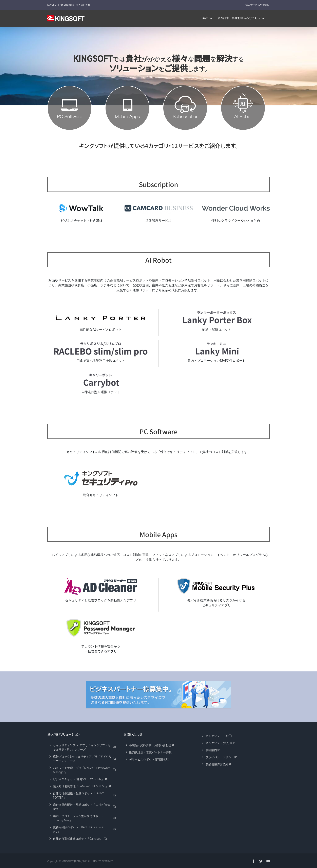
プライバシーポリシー (220, 757)
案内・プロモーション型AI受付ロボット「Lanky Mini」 (78, 818)
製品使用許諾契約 (217, 764)
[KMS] (216, 586)
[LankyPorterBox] (217, 318)
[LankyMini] (217, 349)
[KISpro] (101, 478)
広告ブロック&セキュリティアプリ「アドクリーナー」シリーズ (82, 759)
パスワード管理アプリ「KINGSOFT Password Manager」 (82, 770)
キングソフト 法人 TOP (220, 743)
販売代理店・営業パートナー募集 (150, 752)
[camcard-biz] (159, 208)
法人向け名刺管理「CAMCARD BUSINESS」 (81, 786)
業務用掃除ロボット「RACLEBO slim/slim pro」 (79, 829)
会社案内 (211, 750)
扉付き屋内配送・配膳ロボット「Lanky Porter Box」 (82, 807)
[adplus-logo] (101, 586)
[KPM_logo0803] (101, 628)
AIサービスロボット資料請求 (147, 759)
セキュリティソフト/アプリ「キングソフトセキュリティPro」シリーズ (82, 747)
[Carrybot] (101, 380)
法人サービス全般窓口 (258, 5)
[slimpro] (101, 349)
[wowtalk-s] (81, 208)
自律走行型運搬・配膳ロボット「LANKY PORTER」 (78, 795)
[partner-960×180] (158, 695)
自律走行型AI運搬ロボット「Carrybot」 (78, 839)
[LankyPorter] (101, 318)
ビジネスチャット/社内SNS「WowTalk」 (79, 779)
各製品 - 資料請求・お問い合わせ (150, 745)
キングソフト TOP (217, 736)
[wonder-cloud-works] (236, 208)
